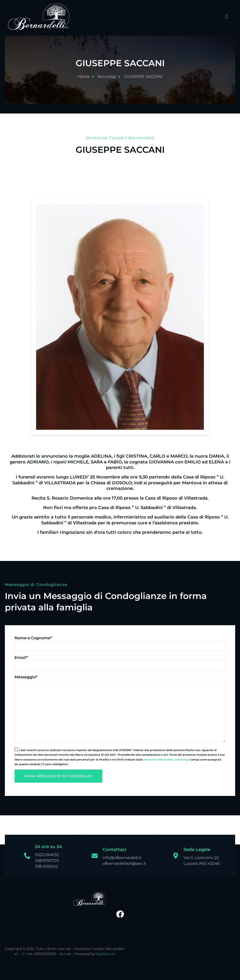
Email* (21, 658)
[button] (65, 969)
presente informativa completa (165, 760)
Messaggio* (26, 677)
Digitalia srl (105, 954)
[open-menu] (225, 17)
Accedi (65, 954)
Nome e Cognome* (33, 638)
